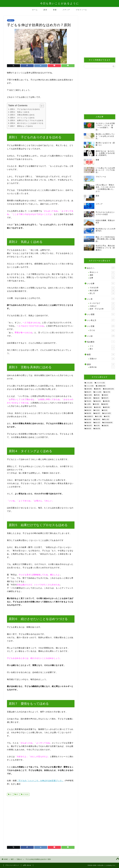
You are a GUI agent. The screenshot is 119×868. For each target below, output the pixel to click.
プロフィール (81, 10)
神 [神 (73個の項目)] (107, 416)
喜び (11, 794)
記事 (102, 278)
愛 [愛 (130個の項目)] (97, 404)
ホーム (35, 10)
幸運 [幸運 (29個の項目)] (107, 401)
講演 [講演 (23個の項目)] (89, 429)
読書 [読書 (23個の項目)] (106, 426)
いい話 (101, 336)
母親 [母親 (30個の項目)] (89, 413)
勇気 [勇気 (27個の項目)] (89, 392)
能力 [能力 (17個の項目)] (98, 423)
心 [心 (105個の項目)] (88, 404)
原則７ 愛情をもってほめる (22, 126)
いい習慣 (101, 314)
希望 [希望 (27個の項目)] (106, 398)
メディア (66, 10)
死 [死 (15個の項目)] (105, 410)
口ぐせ (102, 330)
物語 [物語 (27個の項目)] (98, 413)
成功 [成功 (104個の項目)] (89, 407)
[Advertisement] (41, 820)
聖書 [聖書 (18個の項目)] (89, 423)
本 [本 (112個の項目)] (97, 410)
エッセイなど (102, 303)
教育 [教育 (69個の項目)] (107, 407)
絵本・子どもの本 (102, 309)
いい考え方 (101, 320)
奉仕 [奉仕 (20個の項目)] (89, 398)
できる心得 (102, 288)
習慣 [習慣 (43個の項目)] (98, 420)
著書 (55, 10)
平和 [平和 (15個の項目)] (89, 401)
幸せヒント (102, 272)
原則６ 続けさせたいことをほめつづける (27, 123)
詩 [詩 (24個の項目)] (98, 426)
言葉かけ (11, 20)
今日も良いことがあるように (60, 3)
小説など (102, 306)
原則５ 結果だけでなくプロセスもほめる (27, 120)
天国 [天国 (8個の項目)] (106, 395)
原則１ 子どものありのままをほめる (25, 109)
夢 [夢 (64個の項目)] (98, 395)
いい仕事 (101, 283)
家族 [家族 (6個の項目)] (97, 398)
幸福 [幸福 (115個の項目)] (98, 401)
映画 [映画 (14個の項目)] (89, 410)
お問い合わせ (27, 865)
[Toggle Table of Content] (41, 106)
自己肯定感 (25, 794)
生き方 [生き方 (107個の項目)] (107, 413)
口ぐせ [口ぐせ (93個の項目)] (98, 392)
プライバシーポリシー (12, 865)
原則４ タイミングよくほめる (22, 118)
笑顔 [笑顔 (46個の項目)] (89, 420)
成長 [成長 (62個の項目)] (98, 407)
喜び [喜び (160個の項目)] (89, 395)
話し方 (102, 293)
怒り (102, 349)
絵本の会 (102, 367)
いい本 (101, 299)
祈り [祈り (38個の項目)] (99, 416)
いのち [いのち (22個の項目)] (89, 383)
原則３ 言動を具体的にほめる (22, 115)
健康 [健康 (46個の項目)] (98, 389)
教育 (17, 794)
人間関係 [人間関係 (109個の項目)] (101, 386)
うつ (102, 346)
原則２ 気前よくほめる (20, 112)
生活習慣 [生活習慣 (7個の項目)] (89, 416)
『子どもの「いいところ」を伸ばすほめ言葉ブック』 (40, 781)
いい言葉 (101, 326)
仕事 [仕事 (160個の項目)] (89, 389)
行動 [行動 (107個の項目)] (89, 426)
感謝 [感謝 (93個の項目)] (105, 404)
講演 (45, 10)
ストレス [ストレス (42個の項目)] (90, 386)
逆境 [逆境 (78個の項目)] (98, 429)
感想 (102, 275)
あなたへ (101, 268)
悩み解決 (101, 342)
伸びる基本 (102, 291)
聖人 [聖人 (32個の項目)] (106, 420)
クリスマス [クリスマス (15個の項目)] (100, 383)
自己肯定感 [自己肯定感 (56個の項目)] (108, 423)
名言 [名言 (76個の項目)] (108, 392)
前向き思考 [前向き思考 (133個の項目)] (109, 389)
